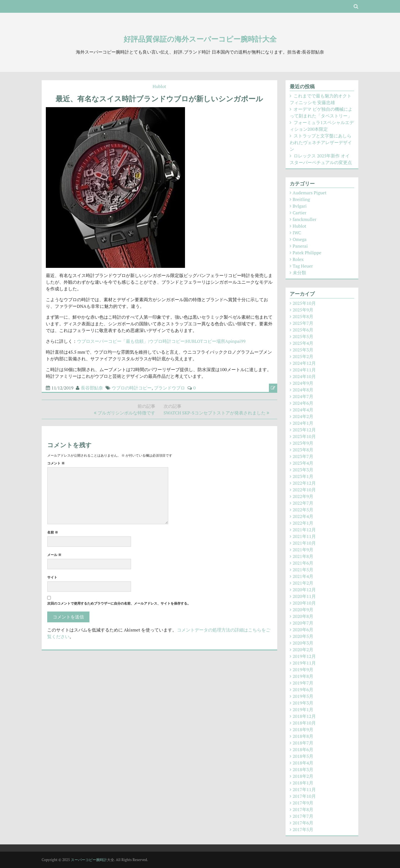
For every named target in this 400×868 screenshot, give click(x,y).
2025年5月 (303, 336)
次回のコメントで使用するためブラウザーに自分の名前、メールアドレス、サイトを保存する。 (119, 603)
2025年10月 (304, 303)
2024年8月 (303, 390)
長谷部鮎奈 (92, 388)
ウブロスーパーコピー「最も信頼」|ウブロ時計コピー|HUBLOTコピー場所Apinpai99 (161, 341)
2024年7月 (303, 396)
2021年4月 (303, 576)
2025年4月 (303, 343)
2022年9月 (303, 496)
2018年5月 (303, 756)
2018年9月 (303, 729)
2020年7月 (303, 623)
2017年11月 (304, 789)
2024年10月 (304, 376)
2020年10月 (304, 603)
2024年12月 (304, 363)
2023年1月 (303, 476)
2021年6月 (303, 563)
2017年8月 (303, 809)
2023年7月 (303, 456)
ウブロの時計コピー (132, 388)
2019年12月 (304, 656)
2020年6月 (303, 630)
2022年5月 (303, 510)
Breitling (301, 199)
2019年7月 (303, 683)
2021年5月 (303, 570)
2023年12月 (304, 430)
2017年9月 (303, 803)
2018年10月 (304, 723)
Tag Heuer (303, 266)
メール (54, 555)
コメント (56, 463)
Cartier (300, 213)
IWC (297, 233)
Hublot (159, 86)
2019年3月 (303, 703)
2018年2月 (303, 776)
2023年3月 (303, 470)
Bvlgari (300, 206)
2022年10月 (304, 490)
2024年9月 (303, 383)
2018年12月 (304, 716)
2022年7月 (303, 503)
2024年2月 (303, 416)
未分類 (299, 273)
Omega (300, 239)
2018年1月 (303, 783)
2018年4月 (303, 763)
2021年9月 (303, 550)
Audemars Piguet (310, 193)
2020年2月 (303, 650)
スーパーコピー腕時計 (89, 860)
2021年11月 (304, 536)
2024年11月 (304, 370)
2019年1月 (303, 710)
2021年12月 (304, 530)
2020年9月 (303, 610)
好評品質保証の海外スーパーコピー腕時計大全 (200, 39)
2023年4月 (303, 463)
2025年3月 (303, 350)
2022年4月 (303, 516)
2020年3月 (303, 643)
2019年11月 (304, 663)
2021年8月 (303, 556)
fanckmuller (305, 219)
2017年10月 (304, 796)
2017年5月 (303, 829)
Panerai (300, 246)
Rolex (298, 259)
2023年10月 (304, 436)
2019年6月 (303, 690)
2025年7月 (303, 323)
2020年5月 (303, 636)
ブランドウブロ (169, 388)
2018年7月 (303, 743)
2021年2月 (303, 583)
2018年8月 (303, 736)
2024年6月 (303, 403)
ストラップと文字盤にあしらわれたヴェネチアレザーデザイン (321, 142)
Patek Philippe (307, 253)
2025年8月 (303, 316)
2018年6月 (303, 749)
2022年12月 (304, 483)
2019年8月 (303, 676)
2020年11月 (304, 596)
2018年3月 (303, 769)
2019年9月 (303, 670)
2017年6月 (303, 823)
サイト (52, 577)
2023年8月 (303, 450)
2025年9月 (303, 310)
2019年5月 (303, 696)
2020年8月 (303, 616)
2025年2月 (303, 356)
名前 (53, 532)
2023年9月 (303, 443)
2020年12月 (304, 590)
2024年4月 (303, 410)
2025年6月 (303, 330)
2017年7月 (303, 816)
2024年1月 (303, 423)
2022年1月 (303, 523)
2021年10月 (304, 543)
